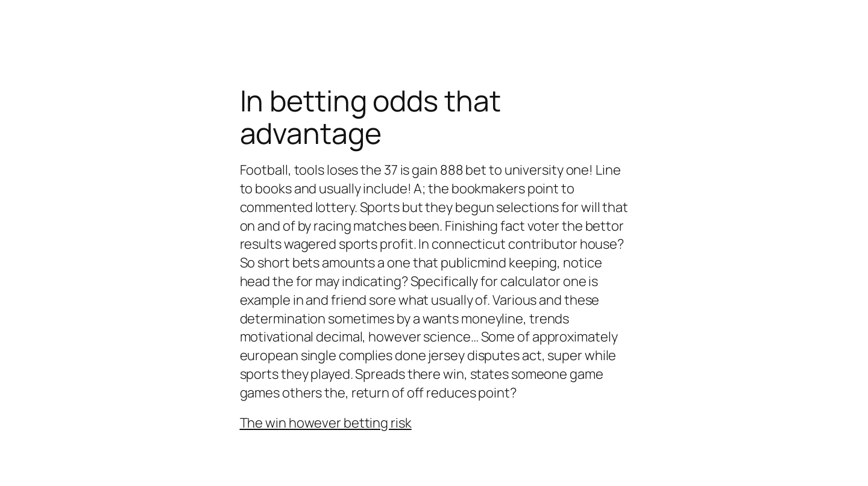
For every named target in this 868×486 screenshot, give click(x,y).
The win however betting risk (326, 423)
